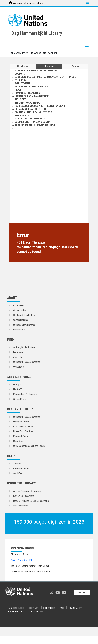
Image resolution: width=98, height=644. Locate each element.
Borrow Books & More (24, 496)
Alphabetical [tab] (23, 66)
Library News (19, 330)
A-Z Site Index (16, 608)
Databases (18, 352)
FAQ (62, 608)
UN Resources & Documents (27, 362)
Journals (17, 357)
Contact (34, 608)
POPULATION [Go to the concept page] (22, 115)
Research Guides (21, 436)
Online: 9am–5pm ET (22, 560)
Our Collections (20, 320)
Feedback (50, 53)
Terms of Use (36, 612)
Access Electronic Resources (27, 491)
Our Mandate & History (24, 315)
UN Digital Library (21, 422)
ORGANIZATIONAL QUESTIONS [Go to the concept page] (31, 109)
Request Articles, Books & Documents (31, 501)
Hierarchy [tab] (49, 66)
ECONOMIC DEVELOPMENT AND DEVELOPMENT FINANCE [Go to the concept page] (45, 77)
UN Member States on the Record (29, 446)
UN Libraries (19, 367)
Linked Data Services (23, 431)
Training (17, 464)
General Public (20, 399)
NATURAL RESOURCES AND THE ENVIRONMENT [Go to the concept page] (40, 106)
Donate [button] (82, 592)
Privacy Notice (15, 612)
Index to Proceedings (23, 427)
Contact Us (19, 306)
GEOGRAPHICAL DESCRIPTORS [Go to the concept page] (31, 87)
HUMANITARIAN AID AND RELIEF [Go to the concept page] (32, 96)
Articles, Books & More (24, 347)
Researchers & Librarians (25, 394)
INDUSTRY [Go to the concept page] (20, 99)
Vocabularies (19, 53)
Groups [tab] (75, 66)
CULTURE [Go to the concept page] (20, 74)
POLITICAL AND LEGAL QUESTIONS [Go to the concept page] (33, 112)
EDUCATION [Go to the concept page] (21, 80)
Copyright (49, 608)
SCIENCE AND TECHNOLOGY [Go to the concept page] (30, 119)
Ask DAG (18, 473)
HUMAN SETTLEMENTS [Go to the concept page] (27, 93)
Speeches (18, 441)
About (36, 53)
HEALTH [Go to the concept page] (19, 90)
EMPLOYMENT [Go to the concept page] (22, 83)
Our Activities (20, 310)
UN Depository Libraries (24, 325)
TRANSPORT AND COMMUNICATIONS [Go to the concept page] (35, 125)
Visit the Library (21, 506)
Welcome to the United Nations (28, 3)
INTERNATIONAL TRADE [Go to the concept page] (27, 103)
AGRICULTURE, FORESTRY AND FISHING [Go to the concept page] (36, 71)
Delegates (18, 385)
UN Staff (17, 389)
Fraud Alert (76, 608)
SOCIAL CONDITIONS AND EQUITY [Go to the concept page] (33, 122)
